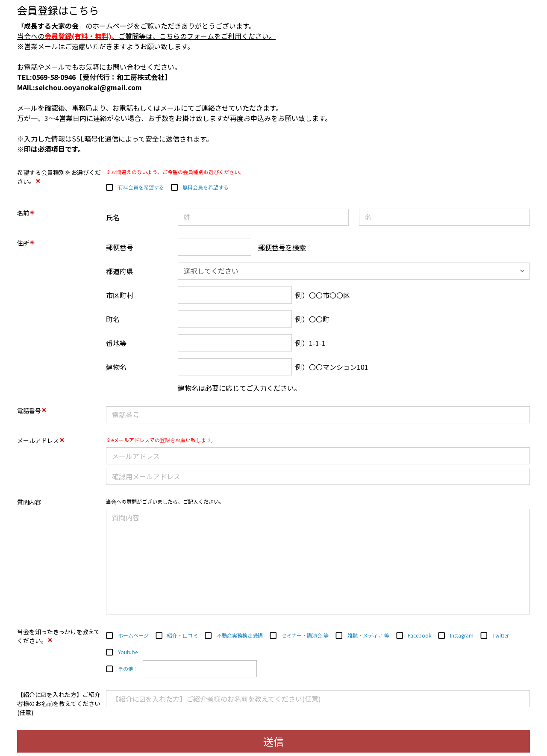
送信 (273, 741)
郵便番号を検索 (282, 247)
